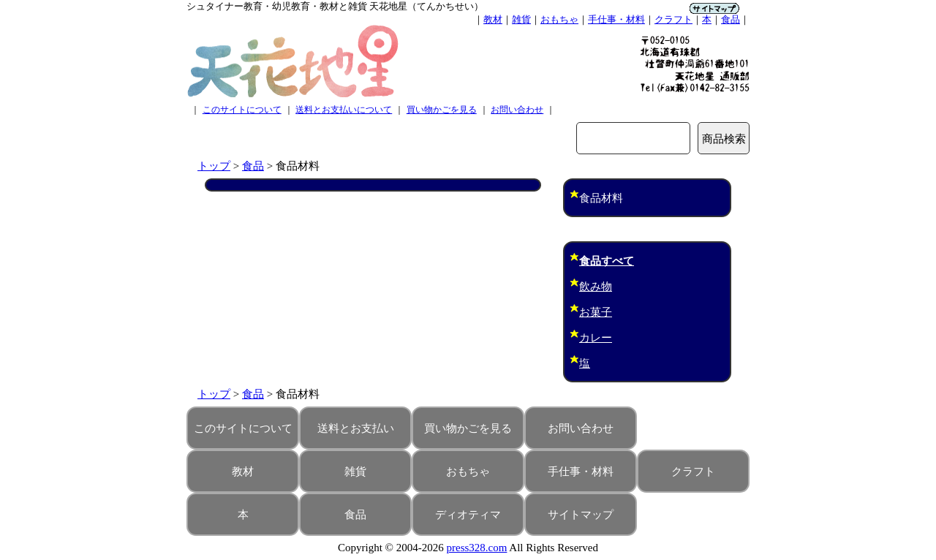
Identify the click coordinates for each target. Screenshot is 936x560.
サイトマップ (581, 515)
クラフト (673, 19)
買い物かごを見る (442, 110)
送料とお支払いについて (344, 110)
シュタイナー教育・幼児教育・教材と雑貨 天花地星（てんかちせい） (335, 6)
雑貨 (521, 19)
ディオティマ (468, 515)
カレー (596, 338)
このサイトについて (242, 110)
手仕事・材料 (616, 19)
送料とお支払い (356, 428)
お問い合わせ (517, 110)
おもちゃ (559, 19)
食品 (731, 19)
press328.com (477, 548)
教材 (493, 19)
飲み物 (596, 287)
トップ (214, 166)
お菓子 (596, 312)
